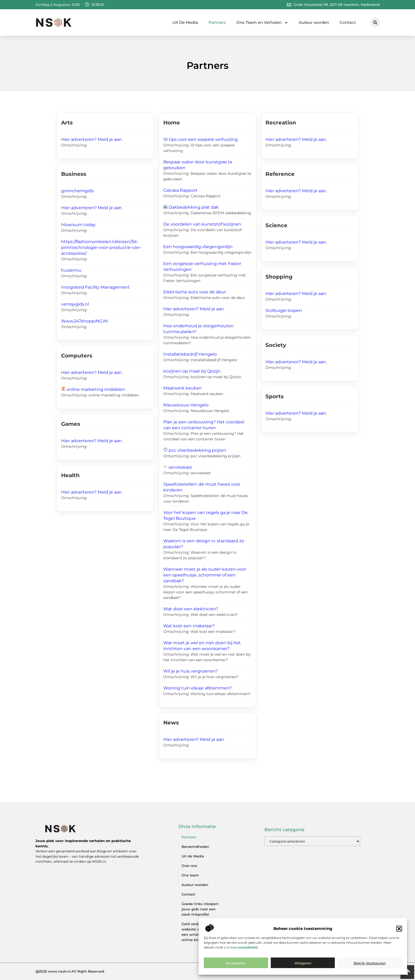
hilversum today (78, 225)
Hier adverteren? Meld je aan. (92, 139)
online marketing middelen (96, 389)
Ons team (190, 875)
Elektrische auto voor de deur (195, 292)
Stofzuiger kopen (284, 310)
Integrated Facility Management (95, 287)
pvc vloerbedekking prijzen (197, 450)
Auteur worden (314, 22)
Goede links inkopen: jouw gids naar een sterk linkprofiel (200, 909)
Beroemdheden (195, 847)
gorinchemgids (77, 191)
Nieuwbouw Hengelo (186, 405)
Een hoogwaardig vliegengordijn (198, 247)
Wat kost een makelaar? (189, 626)
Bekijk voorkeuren (370, 968)
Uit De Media (185, 22)
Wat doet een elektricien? (191, 609)
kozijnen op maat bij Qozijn (192, 371)
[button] (399, 934)
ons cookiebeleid (244, 952)
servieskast (180, 467)
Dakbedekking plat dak (194, 207)
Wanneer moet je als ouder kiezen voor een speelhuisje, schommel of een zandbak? (205, 575)
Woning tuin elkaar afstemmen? (198, 688)
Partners (217, 22)
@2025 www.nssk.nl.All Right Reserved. (70, 971)
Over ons (189, 866)
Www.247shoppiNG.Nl (84, 321)
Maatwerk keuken (183, 388)
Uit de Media (193, 856)
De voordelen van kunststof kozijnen (202, 224)
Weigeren (303, 968)
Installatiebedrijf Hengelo (190, 354)
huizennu (71, 270)
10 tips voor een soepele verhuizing (200, 139)
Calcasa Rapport (180, 190)
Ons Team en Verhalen (262, 23)
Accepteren (236, 968)
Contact (348, 22)
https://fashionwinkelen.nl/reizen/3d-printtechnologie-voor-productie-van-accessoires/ (101, 247)
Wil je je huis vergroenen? (191, 671)
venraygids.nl (75, 304)
